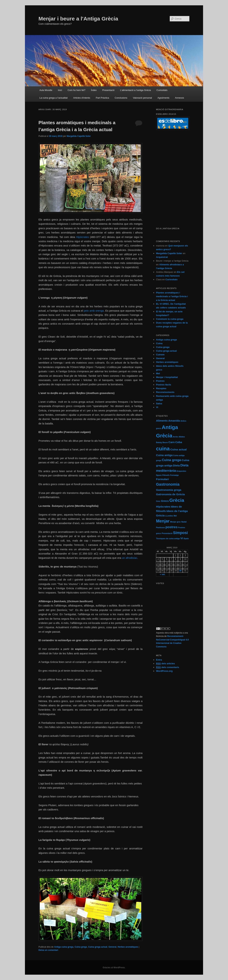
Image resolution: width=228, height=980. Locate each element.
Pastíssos (160, 527)
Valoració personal (142, 98)
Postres (160, 381)
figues (159, 475)
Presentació (108, 90)
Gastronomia (168, 484)
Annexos (179, 98)
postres (171, 527)
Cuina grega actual (98, 947)
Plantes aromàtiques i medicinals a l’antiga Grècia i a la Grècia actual (172, 296)
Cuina (159, 343)
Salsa (159, 404)
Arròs (175, 437)
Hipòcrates (82, 237)
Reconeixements (165, 392)
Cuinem (160, 355)
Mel (158, 373)
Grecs (165, 501)
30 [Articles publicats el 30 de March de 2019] (180, 571)
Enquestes (181, 471)
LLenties (169, 516)
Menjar (163, 521)
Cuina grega (81, 947)
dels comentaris (168, 667)
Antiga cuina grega (64, 947)
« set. (163, 574)
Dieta (176, 465)
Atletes (182, 437)
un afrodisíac (130, 558)
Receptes (161, 388)
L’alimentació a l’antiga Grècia (135, 90)
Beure (165, 442)
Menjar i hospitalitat (167, 377)
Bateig (159, 442)
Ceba (179, 442)
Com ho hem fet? (77, 90)
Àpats (186, 538)
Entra (159, 660)
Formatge (174, 475)
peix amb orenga (94, 311)
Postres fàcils (164, 385)
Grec (158, 501)
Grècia (177, 500)
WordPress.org (164, 671)
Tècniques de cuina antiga (168, 538)
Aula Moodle (46, 90)
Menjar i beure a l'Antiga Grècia (78, 19)
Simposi (181, 533)
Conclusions (121, 98)
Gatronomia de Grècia (170, 494)
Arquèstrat (162, 257)
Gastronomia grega (169, 490)
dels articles (165, 664)
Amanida (174, 421)
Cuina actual (178, 449)
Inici (60, 90)
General (112, 947)
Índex (94, 90)
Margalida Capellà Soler (79, 136)
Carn (171, 442)
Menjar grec (175, 522)
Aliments (162, 421)
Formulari (162, 479)
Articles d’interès (82, 98)
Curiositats (162, 90)
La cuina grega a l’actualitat (53, 98)
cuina (163, 449)
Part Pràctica (102, 98)
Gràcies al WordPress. (114, 968)
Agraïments (163, 98)
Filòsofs (166, 475)
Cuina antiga (164, 455)
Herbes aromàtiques (128, 947)
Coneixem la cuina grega (170, 319)
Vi (157, 407)
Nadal (184, 522)
